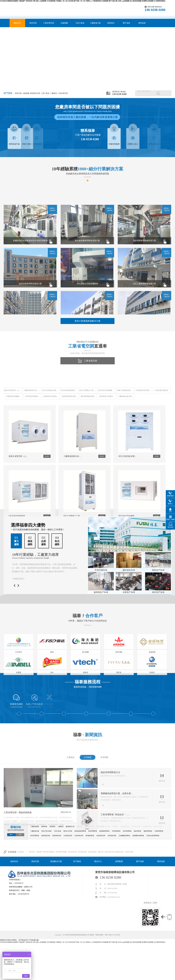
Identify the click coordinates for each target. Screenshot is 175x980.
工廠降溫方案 (95, 23)
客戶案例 (77, 861)
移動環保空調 (35, 93)
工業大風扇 (80, 23)
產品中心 (98, 861)
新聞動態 (119, 861)
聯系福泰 (142, 23)
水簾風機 (64, 23)
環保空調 (33, 23)
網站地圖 (151, 7)
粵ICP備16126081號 (112, 935)
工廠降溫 (53, 93)
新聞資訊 (111, 23)
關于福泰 (126, 23)
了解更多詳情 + (19, 579)
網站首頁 (17, 23)
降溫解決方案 (56, 861)
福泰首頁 (14, 861)
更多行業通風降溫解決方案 (87, 321)
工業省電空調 (49, 23)
